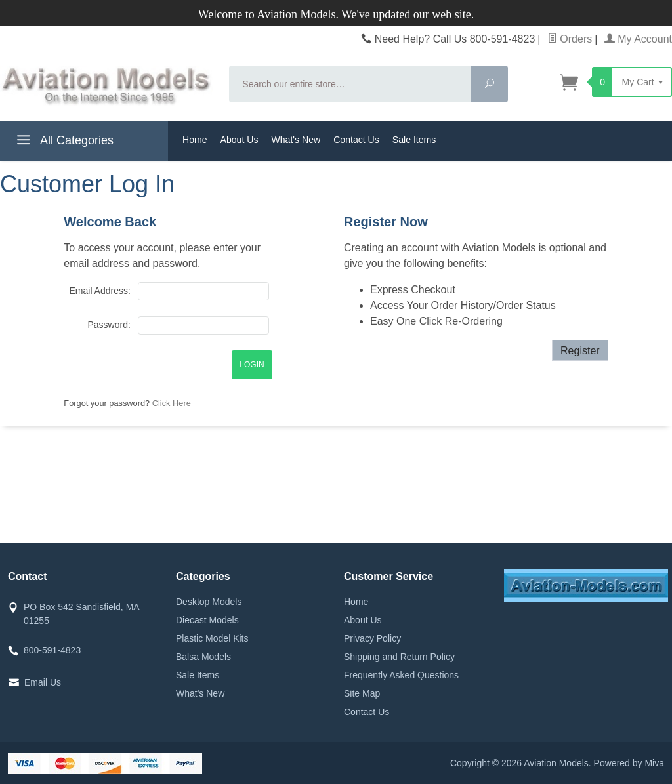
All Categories (63, 142)
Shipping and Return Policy (399, 657)
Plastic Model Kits (212, 638)
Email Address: (99, 291)
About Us (240, 140)
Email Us (43, 682)
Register (580, 351)
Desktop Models (209, 602)
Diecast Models (207, 620)
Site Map (362, 693)
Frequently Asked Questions (401, 675)
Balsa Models (203, 657)
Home (195, 140)
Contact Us (356, 140)
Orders (570, 39)
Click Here (172, 403)
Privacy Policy (372, 638)
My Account (638, 39)
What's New (296, 140)
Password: (109, 325)
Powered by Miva (629, 763)
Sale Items (414, 140)
